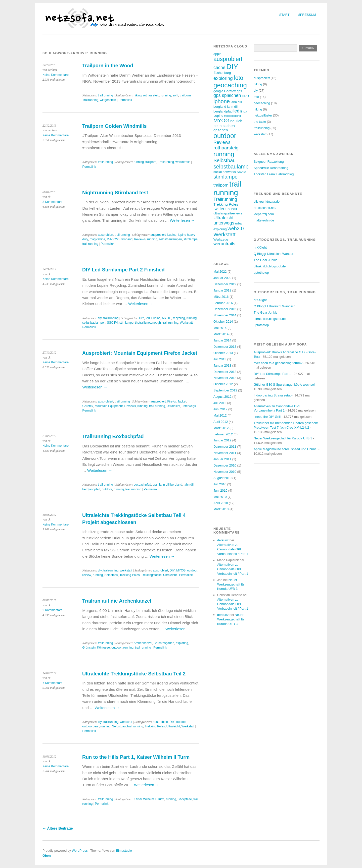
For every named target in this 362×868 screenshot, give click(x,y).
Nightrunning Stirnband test (115, 193)
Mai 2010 (220, 497)
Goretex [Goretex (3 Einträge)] (230, 91)
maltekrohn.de (264, 220)
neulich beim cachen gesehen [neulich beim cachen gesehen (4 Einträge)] (228, 125)
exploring (182, 643)
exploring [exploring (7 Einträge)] (223, 78)
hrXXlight (260, 247)
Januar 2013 (222, 365)
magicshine (98, 239)
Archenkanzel (143, 643)
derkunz (223, 540)
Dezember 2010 (225, 465)
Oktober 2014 (223, 322)
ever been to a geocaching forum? (278, 363)
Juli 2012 (220, 403)
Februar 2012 (223, 434)
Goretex (88, 406)
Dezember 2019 (225, 284)
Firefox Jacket (177, 401)
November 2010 (225, 472)
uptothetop (261, 273)
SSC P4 (112, 323)
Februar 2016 (223, 303)
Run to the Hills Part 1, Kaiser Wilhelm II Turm (136, 757)
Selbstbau (111, 575)
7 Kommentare (53, 683)
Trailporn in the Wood (108, 66)
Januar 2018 (222, 290)
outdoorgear (91, 726)
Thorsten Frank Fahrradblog (274, 174)
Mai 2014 (220, 328)
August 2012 (222, 397)
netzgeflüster (263, 115)
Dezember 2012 (225, 372)
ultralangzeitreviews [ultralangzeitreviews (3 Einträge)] (228, 213)
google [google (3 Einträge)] (218, 91)
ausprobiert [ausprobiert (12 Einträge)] (228, 59)
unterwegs (189, 406)
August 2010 (222, 478)
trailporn (185, 95)
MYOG (167, 318)
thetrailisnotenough (148, 323)
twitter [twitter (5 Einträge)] (219, 209)
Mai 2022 (220, 272)
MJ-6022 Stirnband (120, 239)
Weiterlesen (182, 220)
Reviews (140, 239)
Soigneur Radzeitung (269, 162)
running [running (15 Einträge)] (224, 154)
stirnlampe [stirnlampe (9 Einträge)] (225, 177)
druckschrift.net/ (265, 208)
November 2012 (225, 378)
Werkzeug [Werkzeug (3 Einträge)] (221, 239)
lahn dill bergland (171, 485)
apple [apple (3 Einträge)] (217, 54)
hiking (138, 95)
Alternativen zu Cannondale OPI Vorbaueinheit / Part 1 (233, 549)
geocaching (262, 103)
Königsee (103, 648)
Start (284, 15)
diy (100, 318)
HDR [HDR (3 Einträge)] (245, 96)
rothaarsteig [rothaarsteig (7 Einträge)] (226, 148)
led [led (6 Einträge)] (237, 111)
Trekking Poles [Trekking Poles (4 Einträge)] (226, 204)
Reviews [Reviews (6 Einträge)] (222, 142)
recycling (179, 318)
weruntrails (183, 162)
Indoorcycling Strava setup (273, 395)
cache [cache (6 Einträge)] (219, 68)
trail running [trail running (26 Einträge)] (227, 188)
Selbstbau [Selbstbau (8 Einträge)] (224, 160)
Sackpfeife (185, 799)
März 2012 (221, 428)
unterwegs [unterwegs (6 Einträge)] (224, 223)
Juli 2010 (220, 484)
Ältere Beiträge (58, 828)
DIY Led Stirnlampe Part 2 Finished (123, 270)
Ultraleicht (173, 406)
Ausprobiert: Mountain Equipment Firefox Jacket (140, 353)
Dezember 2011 (225, 447)
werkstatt (126, 570)
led (148, 318)
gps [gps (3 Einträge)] (239, 91)
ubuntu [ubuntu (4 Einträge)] (231, 209)
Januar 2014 (222, 340)
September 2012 (225, 390)
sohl (175, 95)
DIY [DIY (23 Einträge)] (232, 67)
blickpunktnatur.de (267, 201)
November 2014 (225, 315)
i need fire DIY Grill (267, 417)
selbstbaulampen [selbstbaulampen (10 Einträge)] (234, 167)
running (166, 95)
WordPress (80, 851)
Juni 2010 (220, 490)
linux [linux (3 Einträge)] (244, 111)
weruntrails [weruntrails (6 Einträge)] (224, 244)
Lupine (172, 235)
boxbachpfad (143, 485)
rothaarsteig (151, 95)
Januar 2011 (222, 459)
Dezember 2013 (225, 347)
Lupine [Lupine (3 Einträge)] (218, 116)
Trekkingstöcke (151, 575)
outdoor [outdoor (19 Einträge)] (225, 136)
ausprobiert (105, 235)
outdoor (107, 489)
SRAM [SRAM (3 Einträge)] (241, 172)
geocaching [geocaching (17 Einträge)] (230, 85)
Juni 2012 (220, 409)
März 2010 (221, 509)
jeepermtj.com (264, 214)
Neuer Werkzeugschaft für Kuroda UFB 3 (231, 584)
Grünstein (89, 648)
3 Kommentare (53, 202)
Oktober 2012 (223, 384)
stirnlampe (191, 239)
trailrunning (105, 95)
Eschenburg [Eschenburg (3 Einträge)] (222, 73)
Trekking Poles (130, 575)
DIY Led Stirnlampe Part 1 (272, 374)
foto (256, 97)
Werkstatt (186, 323)
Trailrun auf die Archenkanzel (117, 601)
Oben (47, 856)
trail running (90, 244)
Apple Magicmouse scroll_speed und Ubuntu (286, 449)
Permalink (125, 100)
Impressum (306, 15)
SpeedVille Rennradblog (271, 168)
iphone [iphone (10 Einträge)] (222, 101)
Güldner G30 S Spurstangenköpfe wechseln (285, 385)
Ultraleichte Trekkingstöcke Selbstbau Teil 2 (134, 674)
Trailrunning (90, 100)
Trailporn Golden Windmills (115, 126)
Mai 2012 (220, 415)
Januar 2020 (222, 278)
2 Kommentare (53, 610)
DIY (142, 318)
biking (258, 84)
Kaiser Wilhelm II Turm (149, 799)
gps (155, 485)
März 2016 (221, 297)
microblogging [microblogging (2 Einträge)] (233, 116)
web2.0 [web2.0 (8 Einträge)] (236, 228)
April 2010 (221, 503)
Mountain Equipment (109, 406)
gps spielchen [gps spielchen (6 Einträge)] (227, 95)
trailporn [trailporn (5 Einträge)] (221, 185)
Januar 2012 (222, 440)
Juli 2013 (220, 359)
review (87, 575)
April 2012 (221, 422)
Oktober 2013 (223, 353)
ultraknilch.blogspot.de (270, 266)
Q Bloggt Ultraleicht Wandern (274, 254)
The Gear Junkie (266, 260)
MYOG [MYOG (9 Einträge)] (221, 120)
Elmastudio (124, 851)
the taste (260, 122)
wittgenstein (108, 100)
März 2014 (221, 334)
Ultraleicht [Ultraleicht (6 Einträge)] (223, 218)
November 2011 (225, 453)
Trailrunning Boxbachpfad (113, 436)
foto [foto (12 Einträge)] (238, 78)
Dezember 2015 (225, 309)
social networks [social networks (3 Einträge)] (225, 172)
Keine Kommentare (56, 75)
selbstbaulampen (170, 239)
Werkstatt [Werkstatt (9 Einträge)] (224, 234)
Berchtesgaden (164, 643)
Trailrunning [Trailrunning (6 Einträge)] (225, 199)
